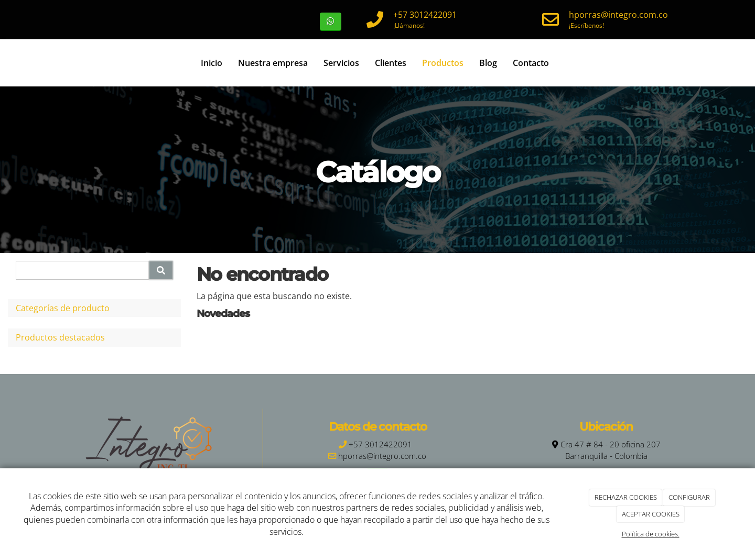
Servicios (341, 63)
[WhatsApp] (331, 22)
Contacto (531, 63)
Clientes (391, 63)
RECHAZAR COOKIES (626, 497)
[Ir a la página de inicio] (26, 63)
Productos (443, 63)
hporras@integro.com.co (618, 15)
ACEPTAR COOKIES (651, 514)
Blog (488, 63)
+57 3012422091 (425, 15)
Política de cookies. (651, 534)
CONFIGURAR (689, 497)
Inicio (212, 63)
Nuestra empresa (273, 63)
